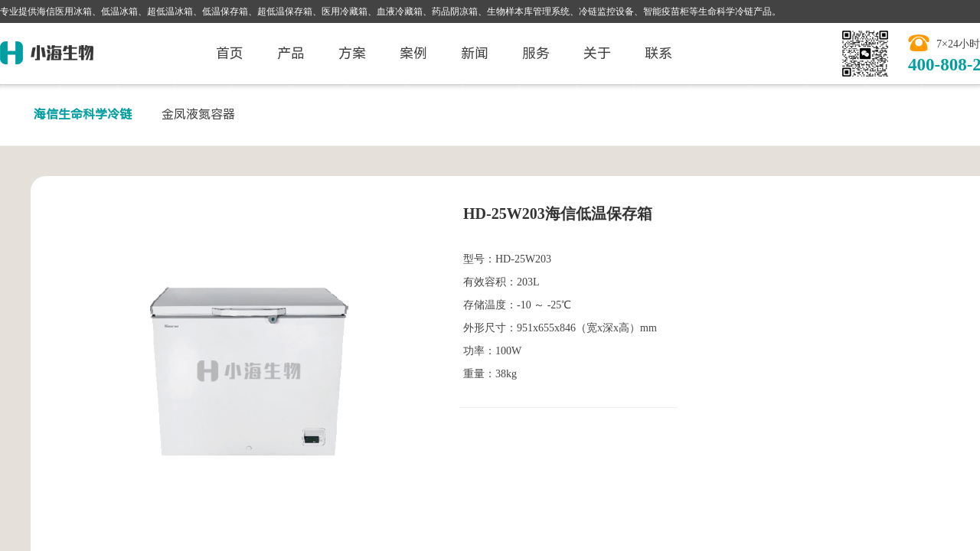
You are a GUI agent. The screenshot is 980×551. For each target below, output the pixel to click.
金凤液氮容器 (198, 114)
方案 (352, 53)
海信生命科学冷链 (83, 114)
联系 (658, 53)
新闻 (475, 53)
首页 (230, 53)
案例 (413, 53)
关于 (597, 53)
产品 (291, 53)
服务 (536, 53)
